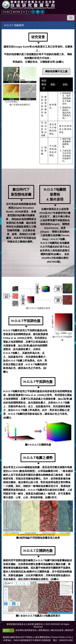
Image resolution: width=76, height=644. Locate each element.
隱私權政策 (44, 630)
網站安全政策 (57, 630)
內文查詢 (6, 12)
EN (24, 12)
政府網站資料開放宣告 (26, 630)
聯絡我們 (69, 630)
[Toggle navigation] (71, 18)
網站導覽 (16, 12)
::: (2, 23)
